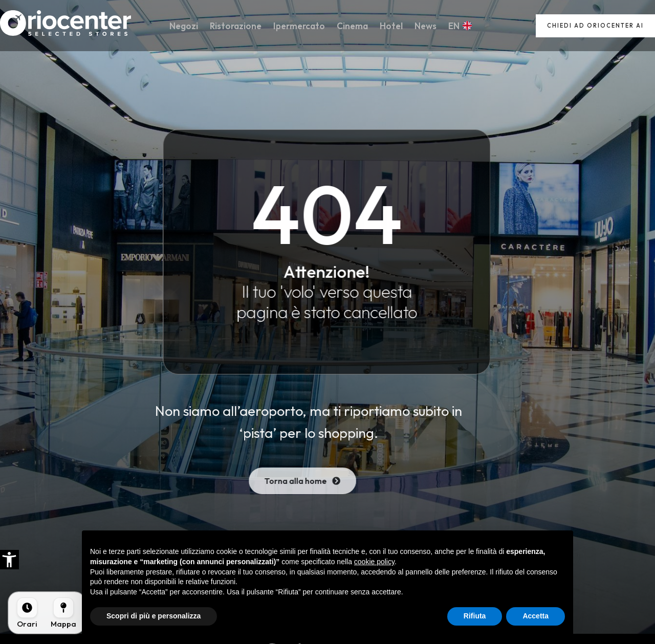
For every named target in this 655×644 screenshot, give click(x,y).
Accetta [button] (536, 616)
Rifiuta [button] (475, 616)
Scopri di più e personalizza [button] (154, 616)
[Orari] (27, 613)
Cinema (352, 26)
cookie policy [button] (374, 562)
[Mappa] (63, 613)
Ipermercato (301, 26)
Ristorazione (239, 26)
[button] (9, 560)
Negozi (188, 26)
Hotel (390, 26)
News (422, 26)
